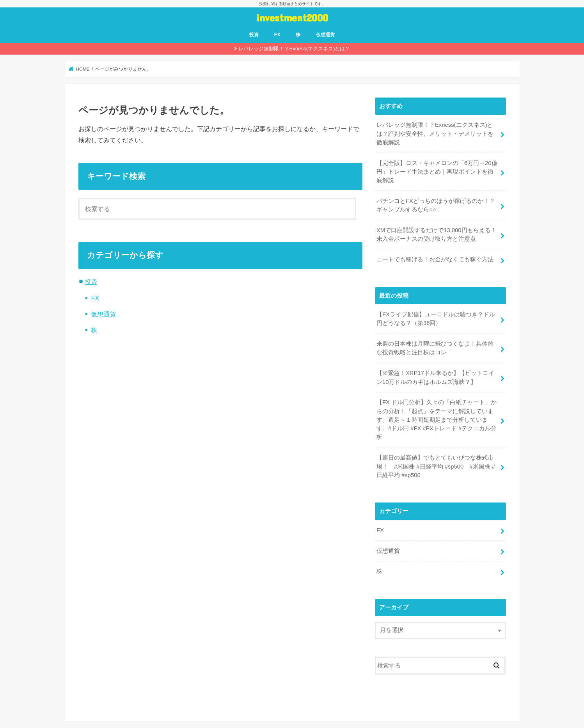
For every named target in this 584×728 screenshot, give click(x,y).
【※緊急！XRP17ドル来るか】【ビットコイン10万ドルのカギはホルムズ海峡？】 (435, 377)
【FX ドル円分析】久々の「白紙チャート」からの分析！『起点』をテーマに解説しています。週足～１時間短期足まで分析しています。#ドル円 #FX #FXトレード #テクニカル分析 (437, 420)
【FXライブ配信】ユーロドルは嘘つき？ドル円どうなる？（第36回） (436, 319)
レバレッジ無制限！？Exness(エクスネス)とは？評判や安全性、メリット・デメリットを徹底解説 (435, 133)
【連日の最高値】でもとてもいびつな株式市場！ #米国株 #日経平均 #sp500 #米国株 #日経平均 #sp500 (436, 466)
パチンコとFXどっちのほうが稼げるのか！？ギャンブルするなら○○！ (436, 205)
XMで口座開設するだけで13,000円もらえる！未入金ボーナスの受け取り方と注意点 (437, 234)
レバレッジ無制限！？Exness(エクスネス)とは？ (294, 49)
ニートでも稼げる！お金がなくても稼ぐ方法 (435, 259)
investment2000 (292, 17)
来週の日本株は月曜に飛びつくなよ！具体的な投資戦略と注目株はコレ (435, 348)
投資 (254, 35)
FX (277, 35)
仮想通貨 (325, 35)
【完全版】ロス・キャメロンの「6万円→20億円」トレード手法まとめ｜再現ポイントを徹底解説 (437, 172)
